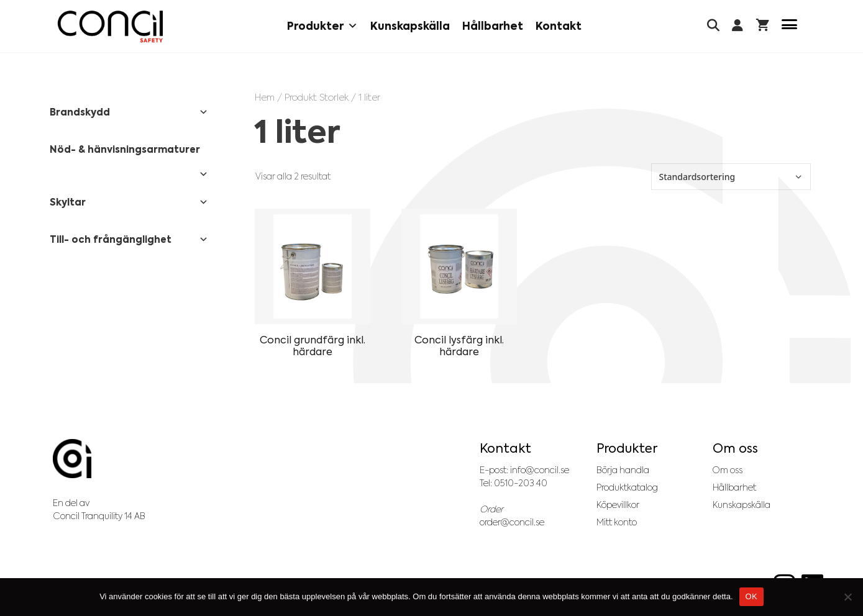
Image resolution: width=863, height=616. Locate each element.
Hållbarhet (493, 26)
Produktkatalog (627, 487)
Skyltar (129, 202)
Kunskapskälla (410, 26)
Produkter (322, 26)
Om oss (728, 470)
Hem (265, 97)
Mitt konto (617, 522)
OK (751, 596)
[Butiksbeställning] (731, 177)
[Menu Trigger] (789, 26)
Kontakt (559, 26)
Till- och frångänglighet (129, 240)
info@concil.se (540, 470)
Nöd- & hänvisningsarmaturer (129, 154)
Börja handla (623, 470)
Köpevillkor (618, 505)
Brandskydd (129, 112)
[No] (847, 597)
